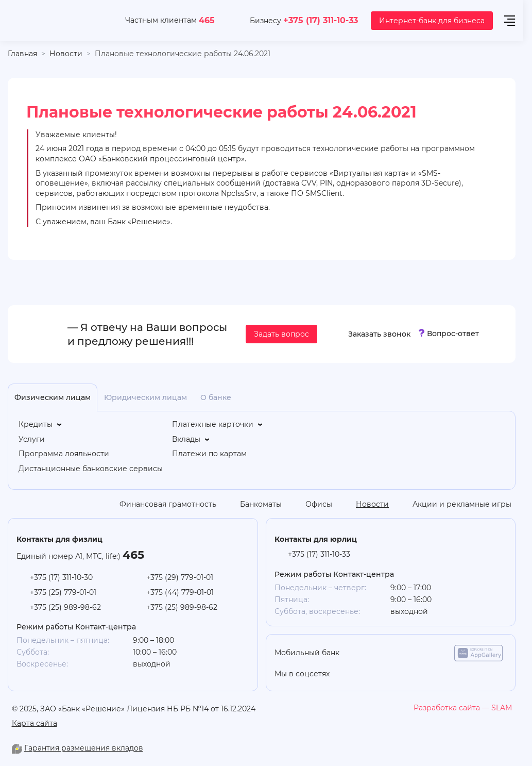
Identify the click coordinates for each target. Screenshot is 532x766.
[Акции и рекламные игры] (454, 504)
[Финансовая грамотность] (160, 504)
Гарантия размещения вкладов (84, 748)
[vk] (419, 674)
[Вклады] (192, 439)
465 (207, 20)
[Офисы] (311, 504)
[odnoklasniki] (357, 674)
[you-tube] (378, 674)
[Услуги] (32, 439)
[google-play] (426, 653)
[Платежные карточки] (218, 424)
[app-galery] (478, 653)
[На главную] (55, 20)
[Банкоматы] (253, 504)
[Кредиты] (41, 424)
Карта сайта (35, 723)
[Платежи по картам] (209, 454)
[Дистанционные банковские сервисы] (91, 469)
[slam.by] (463, 708)
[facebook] (440, 674)
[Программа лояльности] (64, 454)
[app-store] (373, 653)
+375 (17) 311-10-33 (321, 20)
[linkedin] (399, 674)
